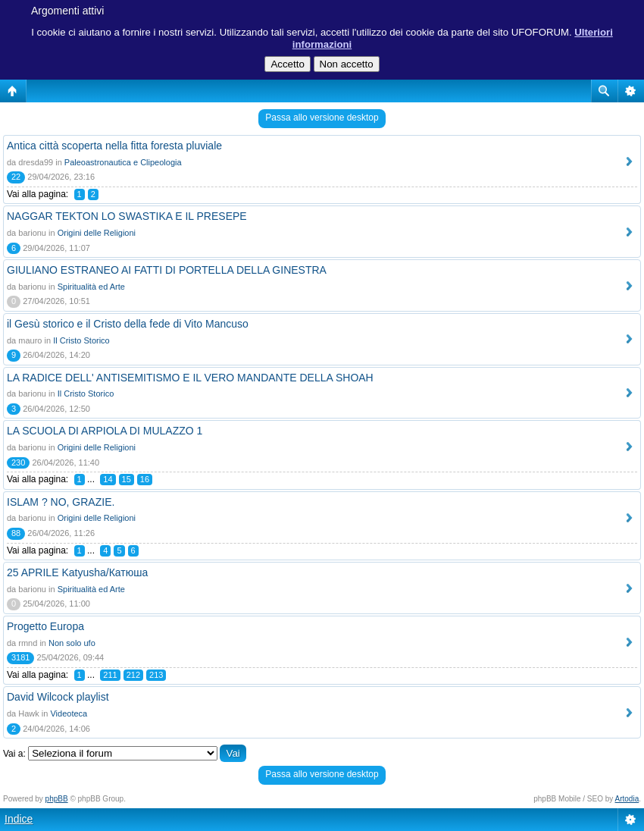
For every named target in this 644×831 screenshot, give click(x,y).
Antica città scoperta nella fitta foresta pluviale (114, 146)
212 (133, 675)
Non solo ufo (72, 643)
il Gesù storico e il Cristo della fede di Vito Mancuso (128, 324)
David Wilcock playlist (58, 697)
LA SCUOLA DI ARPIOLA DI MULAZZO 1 (105, 431)
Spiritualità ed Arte (91, 287)
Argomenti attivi (67, 11)
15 (127, 479)
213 (156, 675)
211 (110, 675)
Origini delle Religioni (97, 233)
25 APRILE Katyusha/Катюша (77, 572)
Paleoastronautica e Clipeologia (123, 162)
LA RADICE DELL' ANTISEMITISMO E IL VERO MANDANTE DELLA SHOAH (190, 378)
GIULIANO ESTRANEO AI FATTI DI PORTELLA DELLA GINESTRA (167, 270)
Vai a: (14, 754)
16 (145, 479)
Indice (19, 819)
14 (108, 479)
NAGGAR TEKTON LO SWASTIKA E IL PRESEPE (127, 216)
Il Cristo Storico (81, 340)
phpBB (57, 799)
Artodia (627, 799)
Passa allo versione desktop (322, 118)
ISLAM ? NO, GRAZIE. (61, 502)
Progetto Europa (45, 626)
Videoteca (69, 713)
